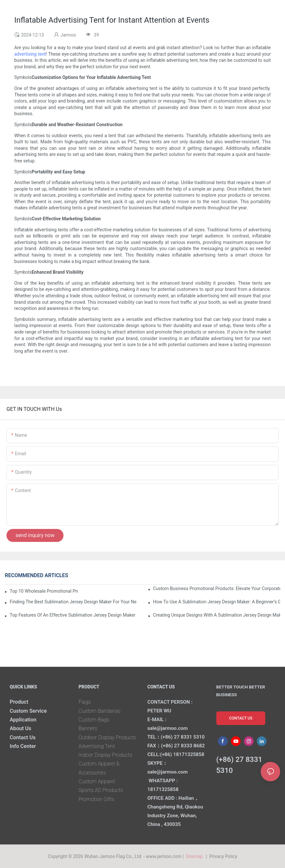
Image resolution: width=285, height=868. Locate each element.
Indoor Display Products (106, 755)
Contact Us (23, 737)
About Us (21, 728)
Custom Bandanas (100, 711)
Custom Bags (94, 720)
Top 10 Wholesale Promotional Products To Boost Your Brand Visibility (44, 591)
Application (23, 720)
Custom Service (28, 711)
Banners (88, 728)
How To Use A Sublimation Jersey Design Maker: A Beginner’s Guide (217, 602)
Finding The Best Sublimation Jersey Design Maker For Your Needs (73, 602)
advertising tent (30, 54)
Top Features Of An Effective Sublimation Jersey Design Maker (73, 615)
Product (19, 702)
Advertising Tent (97, 746)
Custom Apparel (97, 781)
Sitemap (195, 856)
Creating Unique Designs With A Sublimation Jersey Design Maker (217, 615)
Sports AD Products (101, 790)
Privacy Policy (223, 856)
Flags (85, 702)
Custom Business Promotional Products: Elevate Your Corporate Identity (217, 588)
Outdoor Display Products (108, 737)
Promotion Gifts (97, 799)
